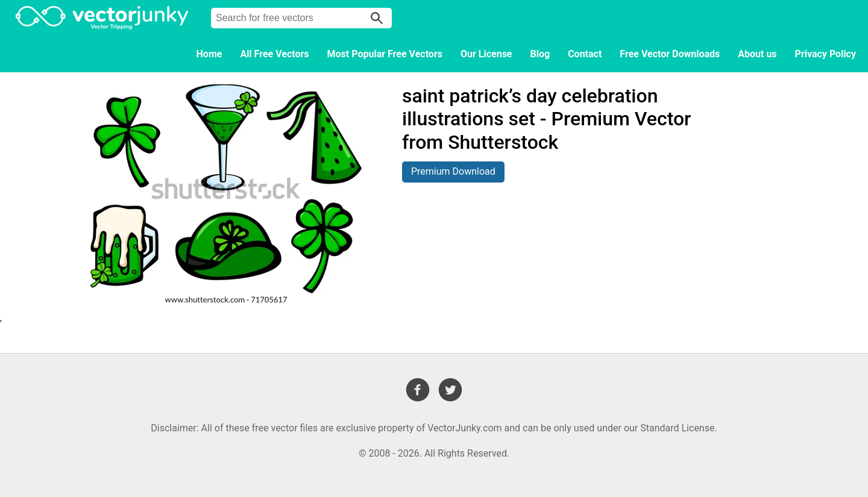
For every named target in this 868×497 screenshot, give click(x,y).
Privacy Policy (826, 54)
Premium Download (453, 171)
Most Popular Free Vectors (385, 54)
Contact (585, 54)
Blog (540, 54)
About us (757, 54)
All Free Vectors (274, 54)
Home (209, 54)
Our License (486, 54)
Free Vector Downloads (670, 54)
